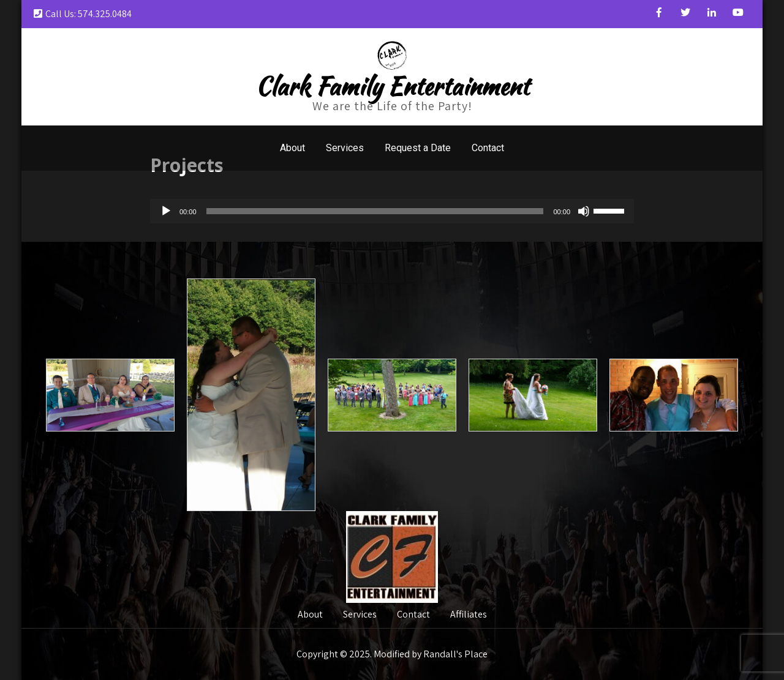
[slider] (375, 211)
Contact (488, 148)
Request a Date (418, 148)
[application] (392, 211)
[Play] (166, 211)
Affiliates (469, 615)
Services (345, 148)
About (292, 148)
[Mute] (584, 211)
